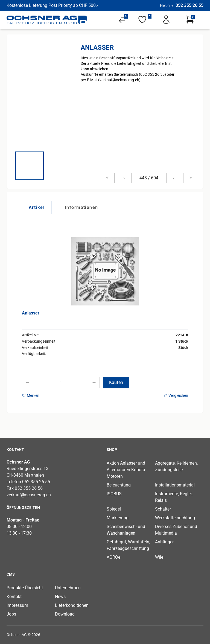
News (60, 597)
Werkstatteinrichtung (175, 518)
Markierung (118, 518)
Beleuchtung (119, 485)
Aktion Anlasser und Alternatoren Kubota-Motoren (126, 470)
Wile (159, 557)
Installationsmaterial (175, 485)
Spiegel (114, 509)
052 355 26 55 (189, 5)
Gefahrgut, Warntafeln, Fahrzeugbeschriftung (128, 545)
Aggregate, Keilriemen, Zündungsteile (176, 466)
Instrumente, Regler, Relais (174, 497)
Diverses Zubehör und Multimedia (176, 530)
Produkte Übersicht (25, 588)
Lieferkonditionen (72, 605)
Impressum (17, 605)
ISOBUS (114, 494)
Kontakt (14, 597)
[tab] (37, 207)
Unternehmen (68, 588)
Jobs (11, 614)
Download (65, 614)
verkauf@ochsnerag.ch (29, 495)
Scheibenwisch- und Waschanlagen (126, 530)
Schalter (163, 509)
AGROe (113, 557)
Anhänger (164, 542)
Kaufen (116, 382)
